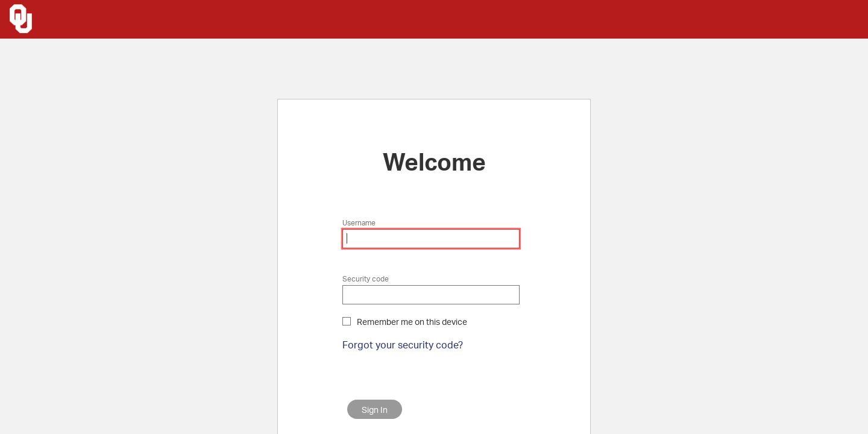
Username (359, 223)
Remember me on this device (412, 322)
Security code (366, 279)
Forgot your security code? (403, 344)
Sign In (375, 410)
